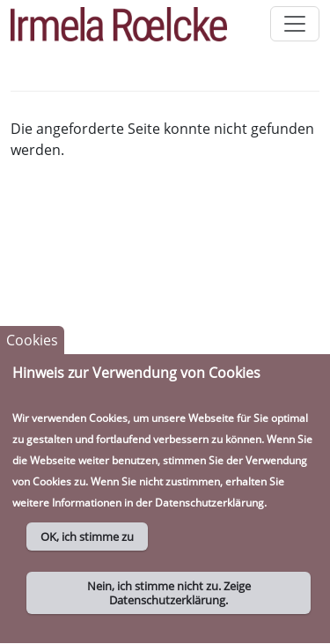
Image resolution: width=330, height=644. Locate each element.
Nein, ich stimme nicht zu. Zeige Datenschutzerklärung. (169, 605)
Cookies (32, 352)
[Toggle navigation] (295, 24)
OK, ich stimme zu (87, 549)
